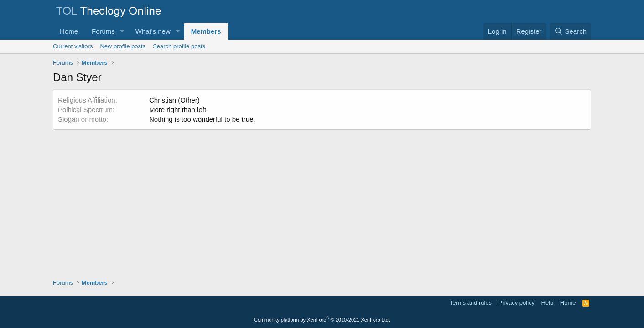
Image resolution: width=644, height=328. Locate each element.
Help (548, 303)
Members (206, 31)
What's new (153, 31)
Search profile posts (179, 46)
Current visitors (73, 46)
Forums (103, 31)
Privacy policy (517, 303)
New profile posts (123, 46)
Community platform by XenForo (322, 320)
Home (69, 31)
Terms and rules (471, 303)
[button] (122, 31)
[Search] (570, 31)
